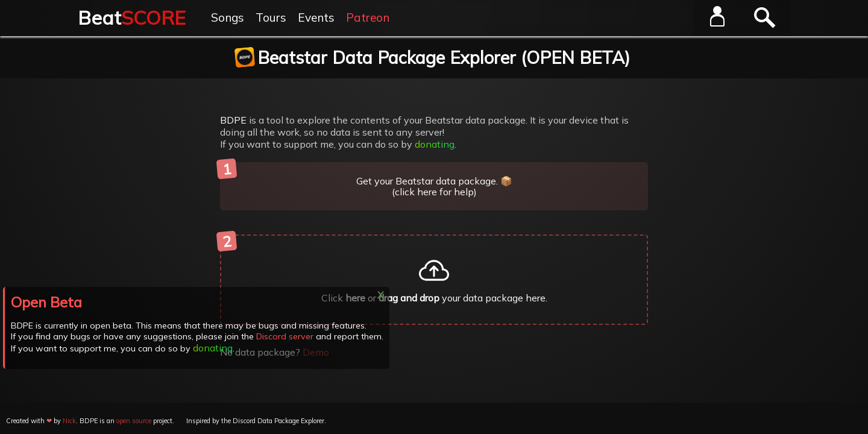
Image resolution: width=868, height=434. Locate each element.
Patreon (368, 17)
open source (134, 421)
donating (435, 144)
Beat (132, 17)
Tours (271, 17)
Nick (69, 421)
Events (316, 17)
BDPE (233, 120)
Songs (228, 17)
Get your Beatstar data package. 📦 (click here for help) (366, 180)
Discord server (284, 336)
